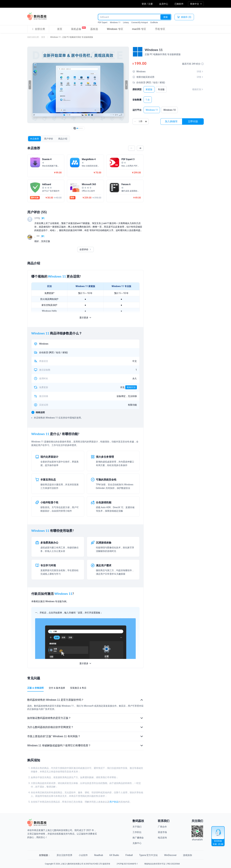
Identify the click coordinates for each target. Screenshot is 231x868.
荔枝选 (94, 29)
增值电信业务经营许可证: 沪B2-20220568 (162, 864)
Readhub (99, 855)
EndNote (154, 22)
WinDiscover (170, 855)
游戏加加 (188, 855)
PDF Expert (103, 22)
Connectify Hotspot (140, 22)
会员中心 (164, 4)
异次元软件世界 (64, 855)
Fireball (129, 855)
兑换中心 (137, 843)
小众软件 (83, 855)
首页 (60, 29)
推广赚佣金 (138, 838)
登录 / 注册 (147, 4)
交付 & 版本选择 (57, 688)
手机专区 (160, 29)
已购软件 (179, 4)
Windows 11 (115, 22)
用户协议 (114, 802)
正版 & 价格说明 (35, 688)
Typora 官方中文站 (149, 855)
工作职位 (137, 832)
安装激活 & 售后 (78, 688)
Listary (126, 22)
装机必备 (76, 28)
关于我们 (137, 827)
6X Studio (114, 855)
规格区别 (198, 89)
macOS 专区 (139, 29)
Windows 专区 (115, 29)
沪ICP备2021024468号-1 (127, 864)
